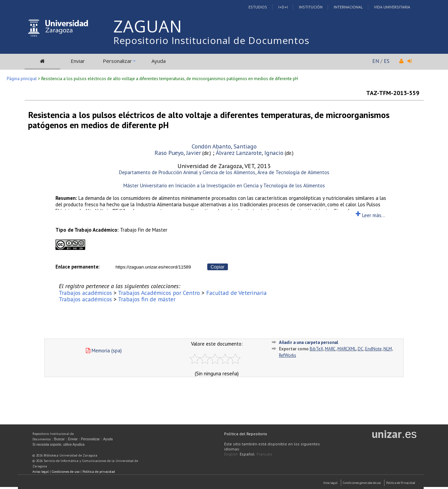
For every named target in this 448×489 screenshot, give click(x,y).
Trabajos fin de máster (147, 299)
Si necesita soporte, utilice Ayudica (58, 445)
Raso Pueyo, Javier (178, 153)
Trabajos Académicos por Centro (159, 293)
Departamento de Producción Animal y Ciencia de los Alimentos (187, 172)
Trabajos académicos (85, 293)
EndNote (373, 349)
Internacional (348, 7)
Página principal (22, 79)
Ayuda (159, 61)
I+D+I (283, 7)
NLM (388, 349)
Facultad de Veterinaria (237, 293)
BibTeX (316, 349)
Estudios (258, 7)
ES (387, 61)
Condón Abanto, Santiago (224, 146)
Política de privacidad (99, 472)
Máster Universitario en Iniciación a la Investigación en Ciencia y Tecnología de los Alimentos (224, 185)
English (231, 454)
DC (361, 349)
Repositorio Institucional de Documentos (211, 40)
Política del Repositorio (246, 434)
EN (376, 61)
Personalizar (117, 61)
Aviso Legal (330, 483)
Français (264, 454)
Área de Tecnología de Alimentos (293, 172)
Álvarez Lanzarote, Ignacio (250, 153)
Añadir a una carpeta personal (309, 342)
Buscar (59, 439)
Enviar (78, 61)
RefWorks (288, 355)
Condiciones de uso (66, 472)
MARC (330, 349)
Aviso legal (41, 472)
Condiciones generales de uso (362, 483)
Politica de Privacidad (401, 483)
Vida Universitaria (392, 7)
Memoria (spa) (104, 351)
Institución (311, 7)
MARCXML (347, 349)
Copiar (218, 267)
